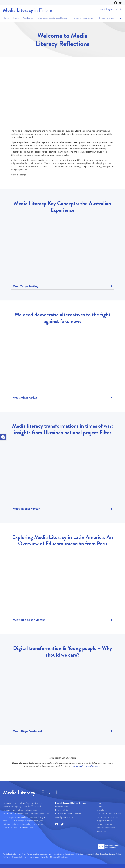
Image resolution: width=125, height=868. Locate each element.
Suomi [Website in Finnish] (102, 9)
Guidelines (28, 18)
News (16, 18)
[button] (3, 437)
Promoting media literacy (83, 18)
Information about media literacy (52, 18)
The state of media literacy (109, 813)
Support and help (107, 18)
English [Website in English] (110, 9)
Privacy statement (105, 824)
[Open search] (121, 18)
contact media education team (85, 766)
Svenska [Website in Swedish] (118, 9)
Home (6, 18)
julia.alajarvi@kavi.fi (64, 817)
